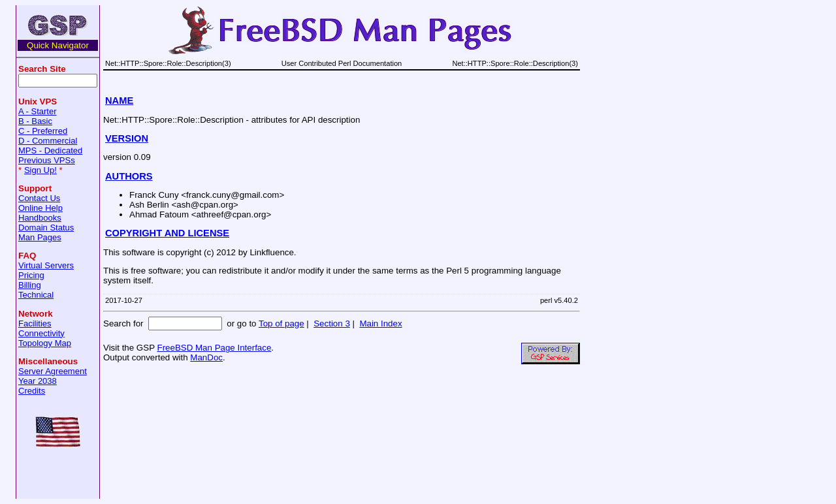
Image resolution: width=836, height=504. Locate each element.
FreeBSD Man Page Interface (214, 348)
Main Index (380, 323)
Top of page (281, 323)
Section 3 (332, 323)
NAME (119, 101)
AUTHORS (129, 176)
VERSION (127, 138)
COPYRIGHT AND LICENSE (167, 233)
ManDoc (206, 357)
